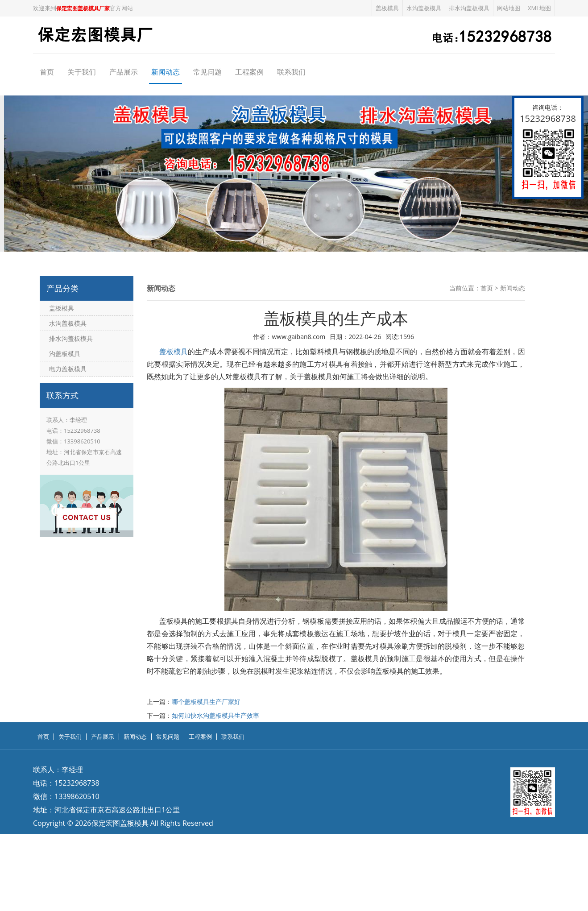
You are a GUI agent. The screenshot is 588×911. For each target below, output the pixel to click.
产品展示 (124, 72)
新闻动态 (166, 72)
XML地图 (539, 8)
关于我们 (82, 72)
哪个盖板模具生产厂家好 (206, 702)
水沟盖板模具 (424, 8)
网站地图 (509, 8)
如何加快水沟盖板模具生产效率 (215, 715)
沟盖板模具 (65, 354)
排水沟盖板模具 (469, 8)
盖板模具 (387, 8)
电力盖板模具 (68, 369)
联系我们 (291, 72)
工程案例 (249, 72)
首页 (47, 72)
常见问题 (207, 72)
